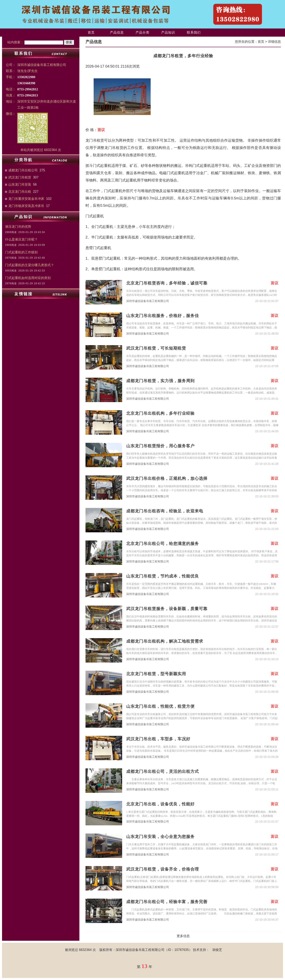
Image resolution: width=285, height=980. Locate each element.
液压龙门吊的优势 (18, 227)
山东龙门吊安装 (20, 184)
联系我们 (194, 32)
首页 (91, 32)
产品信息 (117, 32)
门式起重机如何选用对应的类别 (28, 278)
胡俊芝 (217, 950)
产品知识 (168, 32)
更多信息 (183, 936)
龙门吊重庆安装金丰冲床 (26, 199)
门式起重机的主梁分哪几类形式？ (30, 265)
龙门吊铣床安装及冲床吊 (26, 206)
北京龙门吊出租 (20, 192)
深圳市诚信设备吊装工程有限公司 (148, 301)
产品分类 (142, 32)
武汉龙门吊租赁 (20, 177)
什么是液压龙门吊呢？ (21, 239)
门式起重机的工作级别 (21, 252)
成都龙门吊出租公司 (23, 170)
